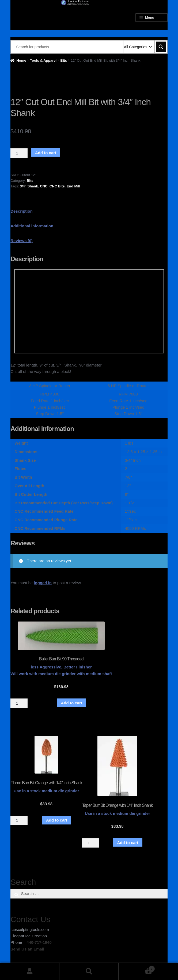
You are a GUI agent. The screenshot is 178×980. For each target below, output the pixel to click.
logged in (43, 583)
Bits (64, 60)
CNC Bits (57, 186)
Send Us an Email (27, 949)
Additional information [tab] (32, 226)
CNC (44, 186)
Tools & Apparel (43, 60)
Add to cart (46, 153)
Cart (137, 968)
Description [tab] (22, 211)
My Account (30, 971)
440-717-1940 (39, 942)
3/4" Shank (29, 186)
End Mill (73, 186)
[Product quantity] (19, 153)
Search (89, 971)
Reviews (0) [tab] (22, 241)
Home (21, 60)
